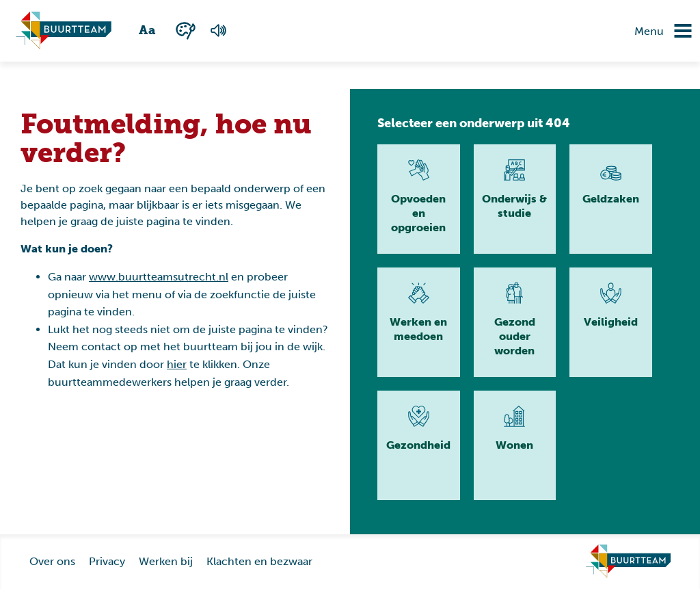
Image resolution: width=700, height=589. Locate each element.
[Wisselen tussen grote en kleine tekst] (148, 31)
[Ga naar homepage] (628, 562)
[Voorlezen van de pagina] (218, 31)
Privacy (107, 561)
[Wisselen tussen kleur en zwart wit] (186, 30)
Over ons (52, 561)
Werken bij (166, 561)
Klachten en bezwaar (259, 561)
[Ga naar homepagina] (64, 31)
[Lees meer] (419, 199)
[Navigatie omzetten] (673, 31)
